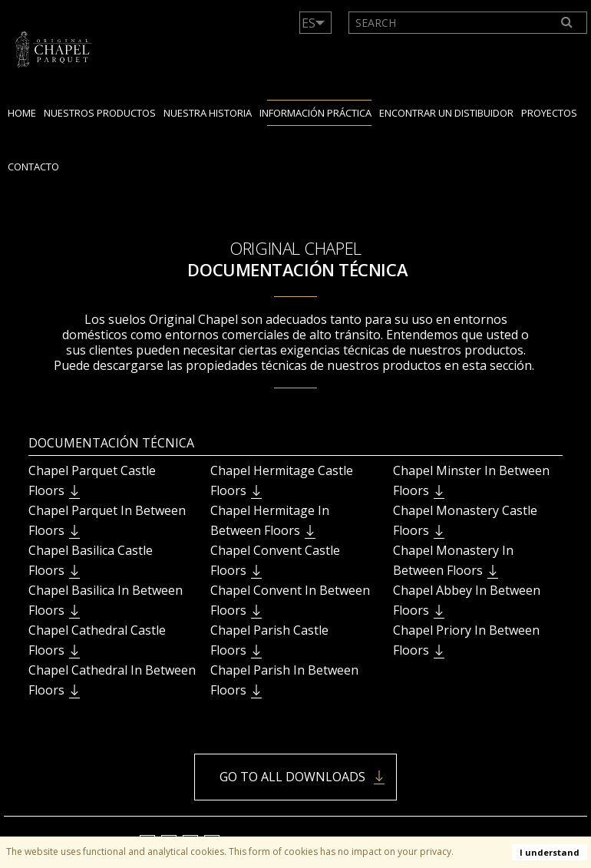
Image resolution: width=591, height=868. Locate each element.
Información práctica (315, 113)
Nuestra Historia (208, 113)
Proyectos (549, 113)
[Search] (567, 23)
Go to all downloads (292, 777)
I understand (550, 852)
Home (22, 113)
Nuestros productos (100, 113)
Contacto (33, 167)
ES (309, 23)
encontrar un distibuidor (446, 113)
